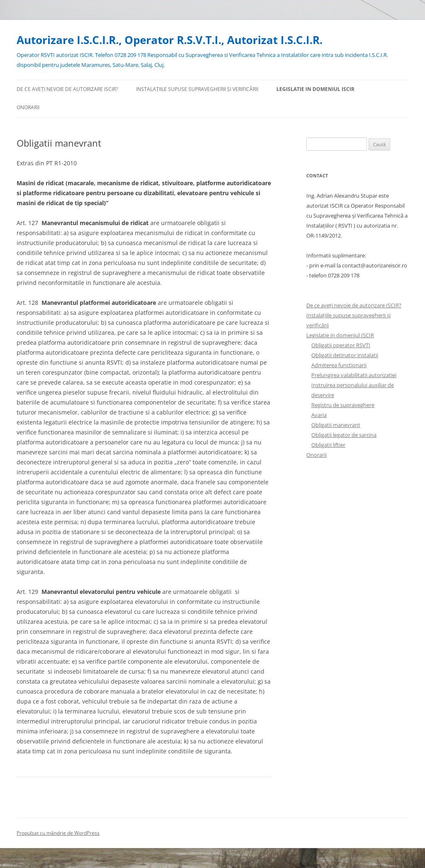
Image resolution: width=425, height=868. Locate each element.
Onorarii (28, 107)
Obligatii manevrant (336, 425)
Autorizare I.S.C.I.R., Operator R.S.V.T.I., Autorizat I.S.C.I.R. (170, 40)
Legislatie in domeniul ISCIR (315, 89)
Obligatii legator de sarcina (344, 435)
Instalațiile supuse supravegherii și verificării (197, 89)
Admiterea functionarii (339, 365)
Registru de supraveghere (343, 405)
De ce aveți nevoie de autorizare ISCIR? (67, 89)
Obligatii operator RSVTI (341, 345)
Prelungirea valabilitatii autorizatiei (354, 375)
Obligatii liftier (328, 445)
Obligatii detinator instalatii (345, 355)
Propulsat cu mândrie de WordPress (58, 833)
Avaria (319, 415)
